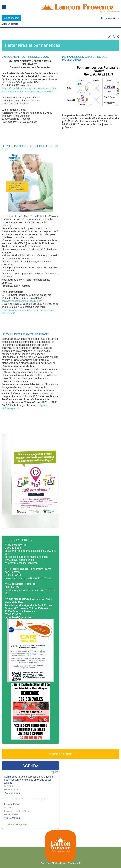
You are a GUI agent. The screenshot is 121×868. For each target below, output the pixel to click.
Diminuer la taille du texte (114, 37)
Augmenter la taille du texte (109, 37)
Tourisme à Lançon (60, 754)
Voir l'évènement (12, 793)
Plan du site (46, 863)
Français (111, 18)
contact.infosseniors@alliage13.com (22, 301)
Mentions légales (59, 863)
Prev (52, 773)
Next (56, 773)
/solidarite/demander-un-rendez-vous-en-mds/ (27, 92)
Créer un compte (10, 24)
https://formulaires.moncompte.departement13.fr (29, 88)
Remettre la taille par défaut (118, 37)
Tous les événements (17, 825)
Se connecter (11, 18)
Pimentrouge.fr (74, 863)
